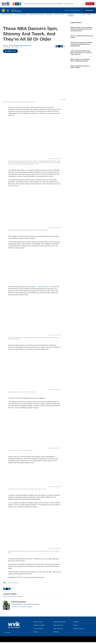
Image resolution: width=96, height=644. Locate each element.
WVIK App (36, 632)
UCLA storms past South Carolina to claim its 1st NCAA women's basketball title (81, 45)
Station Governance (58, 629)
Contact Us (76, 626)
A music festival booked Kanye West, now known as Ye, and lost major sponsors (81, 53)
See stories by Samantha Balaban (22, 607)
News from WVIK (7, 15)
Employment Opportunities (60, 622)
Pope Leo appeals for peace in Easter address (80, 67)
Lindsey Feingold (14, 46)
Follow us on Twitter (38, 622)
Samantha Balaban (26, 46)
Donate (91, 4)
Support (49, 15)
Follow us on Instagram (39, 626)
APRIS (84, 16)
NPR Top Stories (13, 583)
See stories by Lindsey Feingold (13, 597)
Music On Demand (21, 15)
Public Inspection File (58, 626)
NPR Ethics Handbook (78, 629)
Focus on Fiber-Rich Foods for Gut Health (82, 37)
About (89, 15)
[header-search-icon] (83, 4)
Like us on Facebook (38, 629)
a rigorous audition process (46, 287)
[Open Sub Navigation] (3, 17)
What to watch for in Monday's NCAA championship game (80, 60)
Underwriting (76, 622)
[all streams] (89, 11)
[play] (3, 11)
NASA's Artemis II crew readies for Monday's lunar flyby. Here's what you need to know (82, 30)
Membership (56, 632)
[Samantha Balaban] (6, 606)
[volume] (8, 11)
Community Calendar (71, 16)
